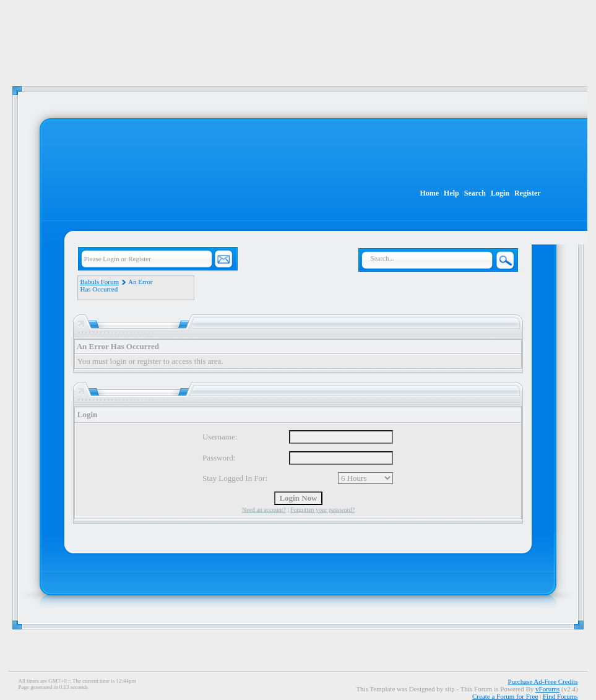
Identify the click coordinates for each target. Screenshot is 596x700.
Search (475, 193)
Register (528, 193)
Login (500, 193)
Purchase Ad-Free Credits (543, 681)
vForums (547, 689)
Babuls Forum (99, 282)
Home (429, 193)
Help (451, 193)
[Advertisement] (298, 37)
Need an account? (264, 510)
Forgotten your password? (322, 510)
